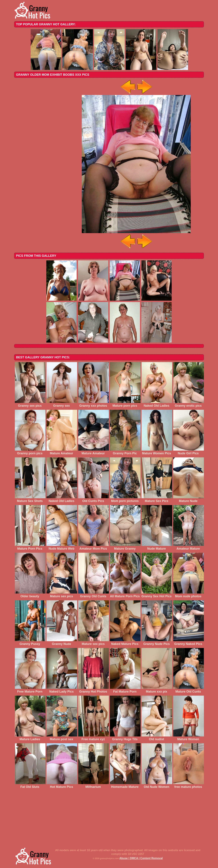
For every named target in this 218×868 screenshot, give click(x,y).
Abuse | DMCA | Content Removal (141, 858)
